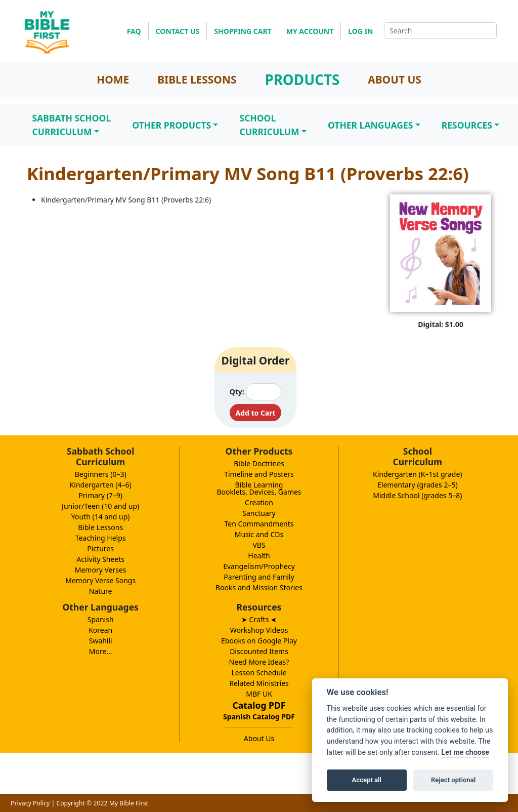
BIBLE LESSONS (197, 79)
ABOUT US (395, 79)
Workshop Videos (259, 630)
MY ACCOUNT (310, 31)
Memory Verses (101, 570)
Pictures (100, 549)
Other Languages (370, 125)
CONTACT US (178, 31)
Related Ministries (259, 683)
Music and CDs (259, 534)
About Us (259, 738)
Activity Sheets (100, 559)
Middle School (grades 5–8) (417, 495)
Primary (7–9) (100, 495)
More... (101, 651)
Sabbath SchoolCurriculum (72, 125)
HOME (113, 79)
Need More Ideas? (259, 662)
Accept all (367, 780)
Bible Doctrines (259, 463)
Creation (259, 502)
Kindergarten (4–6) (101, 485)
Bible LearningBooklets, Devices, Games (259, 488)
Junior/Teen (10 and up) (100, 506)
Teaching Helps (101, 538)
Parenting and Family (259, 577)
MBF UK (259, 694)
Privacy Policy (30, 803)
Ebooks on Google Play (259, 641)
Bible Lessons (100, 527)
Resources (467, 125)
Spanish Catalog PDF (259, 717)
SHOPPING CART (243, 31)
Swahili (101, 641)
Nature (101, 591)
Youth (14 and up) (101, 517)
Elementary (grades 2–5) (418, 485)
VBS (259, 545)
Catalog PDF (259, 705)
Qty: (237, 392)
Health (259, 556)
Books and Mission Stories (259, 587)
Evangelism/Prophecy (259, 566)
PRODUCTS (302, 79)
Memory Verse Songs (100, 580)
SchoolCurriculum (269, 125)
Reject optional (453, 780)
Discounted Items (259, 651)
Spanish (101, 619)
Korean (100, 630)
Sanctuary (259, 513)
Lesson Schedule (259, 673)
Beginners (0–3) (101, 474)
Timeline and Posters (259, 474)
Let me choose (465, 753)
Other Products (171, 125)
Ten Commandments (259, 524)
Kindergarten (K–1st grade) (418, 474)
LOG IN (360, 31)
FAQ (134, 31)
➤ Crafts (259, 619)
